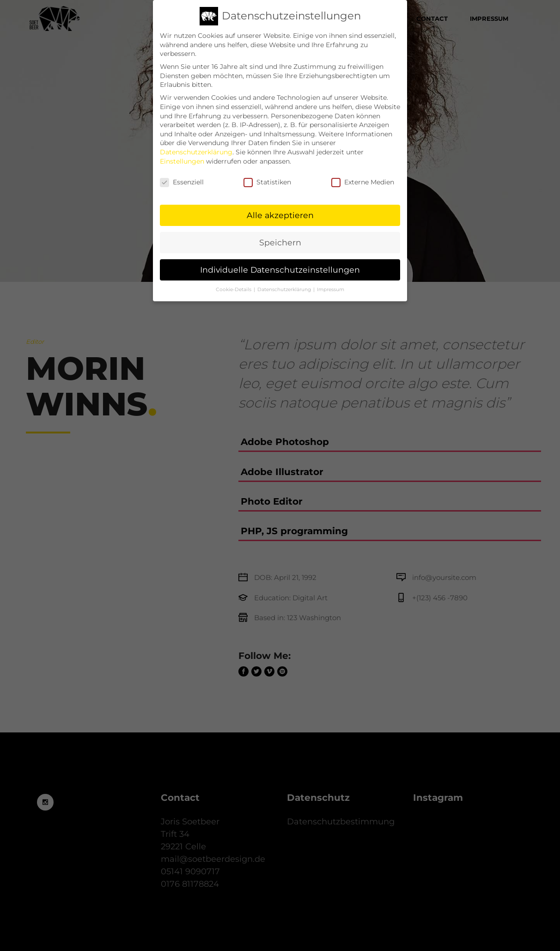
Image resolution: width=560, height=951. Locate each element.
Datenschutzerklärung (196, 143)
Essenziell (182, 174)
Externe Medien (363, 174)
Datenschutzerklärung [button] (285, 281)
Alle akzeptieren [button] (280, 206)
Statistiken (267, 174)
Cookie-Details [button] (234, 281)
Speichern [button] (280, 234)
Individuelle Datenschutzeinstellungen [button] (280, 261)
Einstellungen (182, 152)
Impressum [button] (331, 281)
